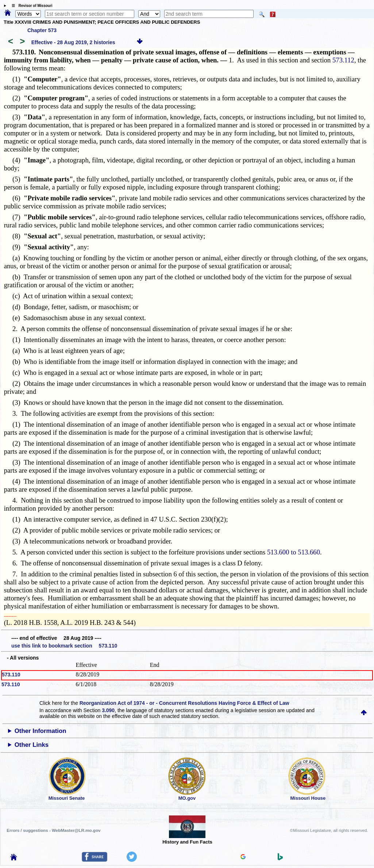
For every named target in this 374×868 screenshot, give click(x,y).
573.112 (343, 60)
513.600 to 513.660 (294, 552)
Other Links (32, 745)
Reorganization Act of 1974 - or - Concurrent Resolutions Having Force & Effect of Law (184, 703)
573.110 (11, 675)
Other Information (41, 731)
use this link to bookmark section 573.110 (64, 646)
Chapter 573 (42, 30)
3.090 (108, 710)
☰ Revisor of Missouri (30, 6)
